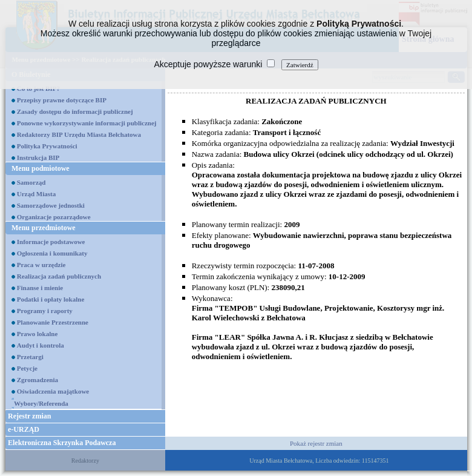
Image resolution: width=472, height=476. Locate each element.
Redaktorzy (85, 461)
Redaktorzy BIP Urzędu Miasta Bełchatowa (79, 134)
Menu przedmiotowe (44, 228)
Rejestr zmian (29, 416)
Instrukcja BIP (38, 157)
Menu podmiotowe (41, 168)
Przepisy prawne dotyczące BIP (62, 100)
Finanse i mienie (40, 288)
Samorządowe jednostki (51, 205)
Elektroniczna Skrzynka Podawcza (62, 443)
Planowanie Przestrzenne (53, 322)
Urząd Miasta (36, 194)
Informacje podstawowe (51, 242)
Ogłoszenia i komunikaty (52, 253)
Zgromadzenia (38, 380)
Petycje (27, 368)
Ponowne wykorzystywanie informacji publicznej (87, 123)
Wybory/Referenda (41, 403)
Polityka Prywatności (47, 146)
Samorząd (31, 182)
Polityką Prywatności (359, 24)
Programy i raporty (45, 311)
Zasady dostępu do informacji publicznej (75, 111)
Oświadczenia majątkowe (53, 391)
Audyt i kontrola (41, 345)
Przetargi (30, 357)
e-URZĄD (24, 429)
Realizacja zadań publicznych (59, 276)
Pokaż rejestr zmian (316, 443)
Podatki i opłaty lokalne (51, 299)
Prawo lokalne (38, 334)
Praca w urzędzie (41, 265)
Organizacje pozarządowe (54, 217)
